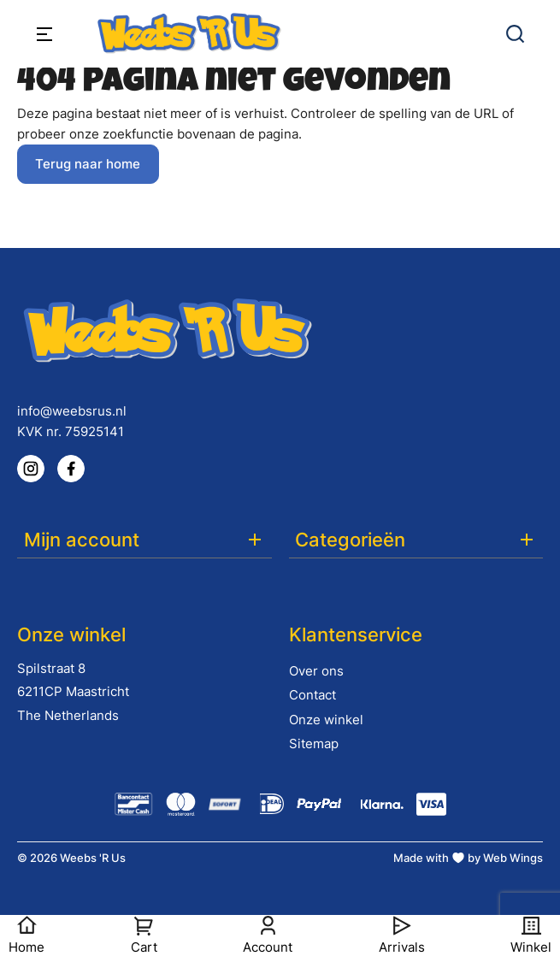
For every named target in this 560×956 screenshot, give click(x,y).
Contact (312, 695)
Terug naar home (88, 164)
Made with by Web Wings (468, 858)
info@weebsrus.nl (72, 411)
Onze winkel (326, 720)
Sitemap (314, 744)
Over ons (316, 671)
